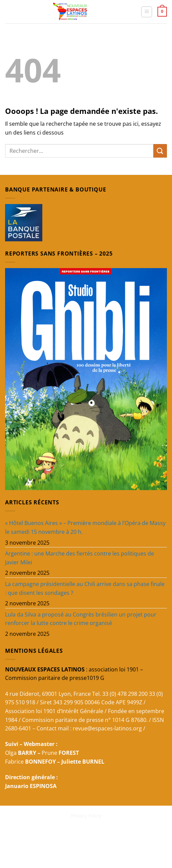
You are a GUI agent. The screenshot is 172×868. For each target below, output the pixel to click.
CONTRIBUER (90, 839)
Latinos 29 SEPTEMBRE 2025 (111, 844)
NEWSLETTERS (73, 834)
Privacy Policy (86, 816)
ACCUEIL (26, 834)
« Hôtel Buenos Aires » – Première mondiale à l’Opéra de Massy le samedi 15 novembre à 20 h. (85, 527)
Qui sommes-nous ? (52, 844)
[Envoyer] (160, 151)
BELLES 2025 (105, 834)
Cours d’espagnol (130, 839)
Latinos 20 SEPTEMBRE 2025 (87, 849)
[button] (147, 12)
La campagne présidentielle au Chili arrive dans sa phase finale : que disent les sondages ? (85, 588)
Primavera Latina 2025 (47, 839)
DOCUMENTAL (138, 834)
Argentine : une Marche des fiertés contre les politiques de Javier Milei (80, 558)
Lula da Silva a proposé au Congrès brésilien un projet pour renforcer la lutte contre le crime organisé (81, 619)
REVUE (46, 834)
